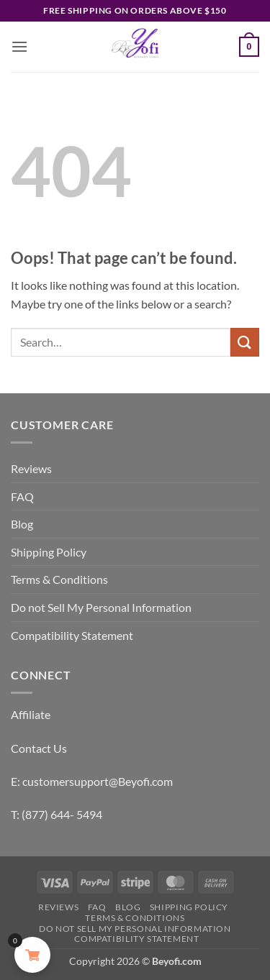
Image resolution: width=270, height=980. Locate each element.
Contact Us (39, 748)
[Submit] (245, 342)
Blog (22, 524)
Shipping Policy (49, 552)
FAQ (22, 496)
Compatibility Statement (72, 635)
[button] (19, 46)
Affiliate (31, 714)
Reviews (31, 468)
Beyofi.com (177, 961)
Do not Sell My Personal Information (101, 607)
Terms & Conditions (59, 579)
